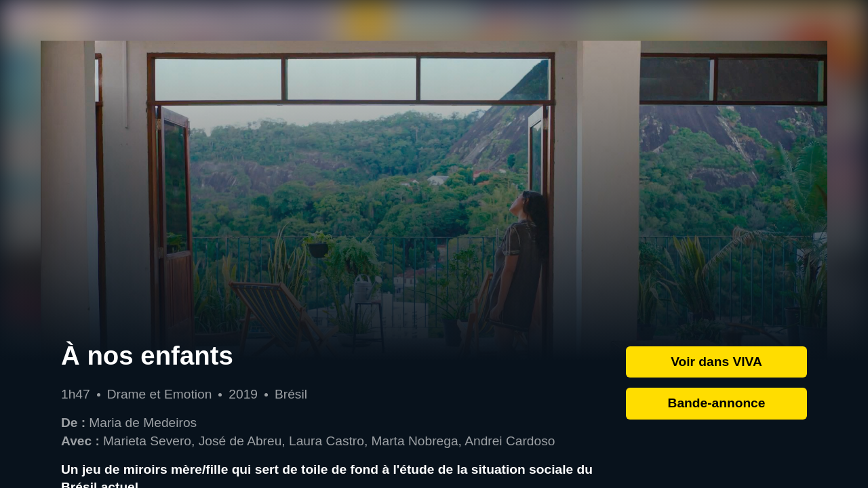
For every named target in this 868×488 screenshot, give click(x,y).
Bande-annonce (717, 403)
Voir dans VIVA (716, 362)
